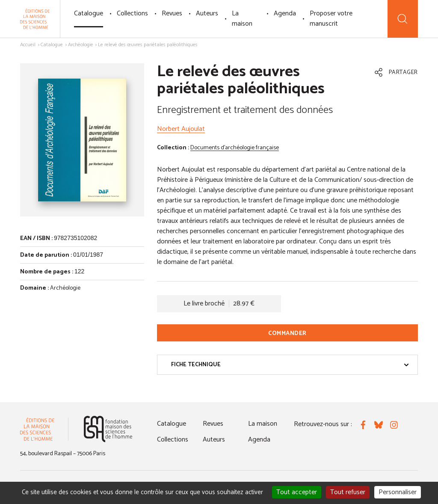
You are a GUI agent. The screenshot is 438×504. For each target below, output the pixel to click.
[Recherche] (403, 19)
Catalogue (89, 13)
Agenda (285, 13)
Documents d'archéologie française (235, 148)
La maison (242, 19)
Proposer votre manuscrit (331, 19)
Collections (132, 13)
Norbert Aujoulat (181, 129)
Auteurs (207, 13)
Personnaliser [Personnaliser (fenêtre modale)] (398, 492)
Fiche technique (290, 365)
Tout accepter (297, 492)
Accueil (28, 45)
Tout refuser (348, 492)
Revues (172, 13)
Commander (287, 334)
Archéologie (81, 45)
